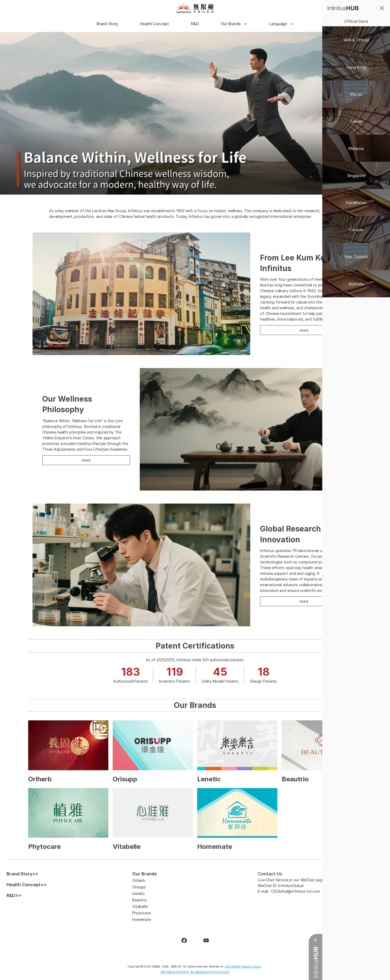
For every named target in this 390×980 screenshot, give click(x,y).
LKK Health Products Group (243, 966)
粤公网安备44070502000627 (210, 972)
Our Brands (144, 874)
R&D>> (14, 895)
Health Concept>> (27, 885)
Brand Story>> (22, 874)
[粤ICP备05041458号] (175, 972)
